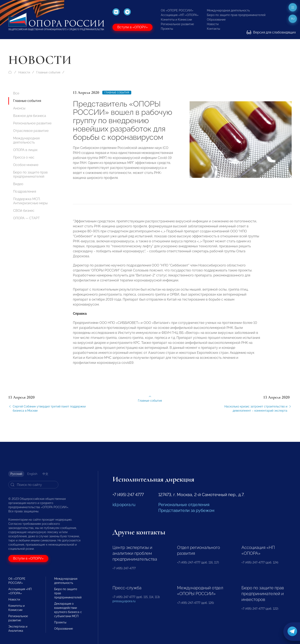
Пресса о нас (24, 157)
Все (16, 93)
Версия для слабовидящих (271, 32)
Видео (18, 184)
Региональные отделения (184, 505)
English (32, 474)
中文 (45, 474)
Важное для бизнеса (30, 116)
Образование (216, 20)
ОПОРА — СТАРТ (26, 218)
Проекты (167, 29)
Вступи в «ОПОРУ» (132, 27)
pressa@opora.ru (124, 601)
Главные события (48, 72)
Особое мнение (26, 165)
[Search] (33, 485)
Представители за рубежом (186, 510)
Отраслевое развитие (31, 131)
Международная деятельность (228, 10)
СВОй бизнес (24, 211)
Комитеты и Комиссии (176, 20)
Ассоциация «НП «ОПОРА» (180, 15)
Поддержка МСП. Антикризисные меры (30, 201)
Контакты (213, 29)
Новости (213, 24)
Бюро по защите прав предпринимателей (236, 15)
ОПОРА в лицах (25, 150)
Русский (16, 474)
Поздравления (25, 191)
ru (293, 19)
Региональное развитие (177, 24)
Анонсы (19, 108)
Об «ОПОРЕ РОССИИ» (177, 10)
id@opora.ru (124, 505)
